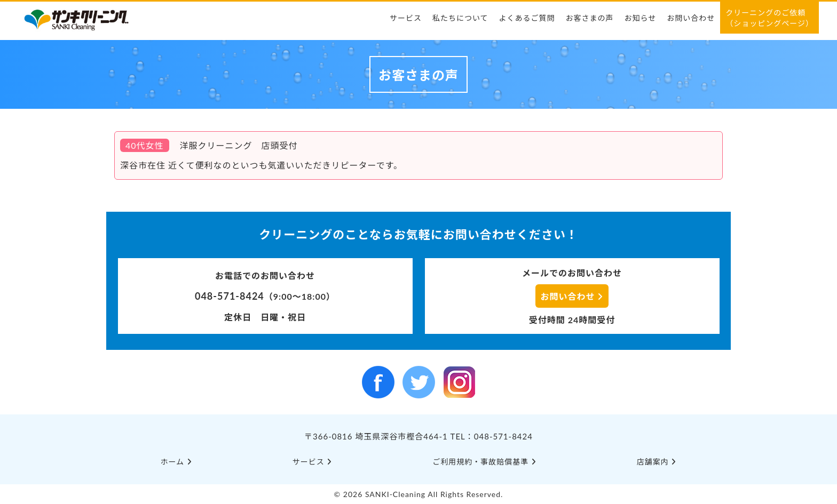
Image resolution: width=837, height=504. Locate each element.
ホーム (176, 462)
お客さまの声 (590, 18)
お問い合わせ (691, 18)
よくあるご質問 (527, 18)
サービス (406, 18)
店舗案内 (657, 462)
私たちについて (460, 18)
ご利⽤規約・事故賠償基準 (484, 462)
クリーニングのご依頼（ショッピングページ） (769, 18)
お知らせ (641, 18)
